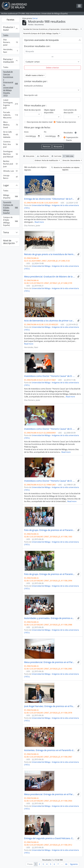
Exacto (69, 140)
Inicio (26, 132)
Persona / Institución (9, 61)
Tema (6, 232)
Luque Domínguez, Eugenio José (10, 104)
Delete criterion (52, 68)
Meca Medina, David (10, 125)
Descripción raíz (31, 95)
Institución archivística (33, 86)
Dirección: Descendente (71, 160)
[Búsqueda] (52, 51)
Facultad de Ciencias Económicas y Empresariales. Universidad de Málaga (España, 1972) (10, 84)
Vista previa (29, 156)
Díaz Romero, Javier (10, 42)
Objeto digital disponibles (49, 111)
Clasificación (43, 156)
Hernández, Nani (10, 51)
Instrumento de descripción (70, 111)
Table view (68, 156)
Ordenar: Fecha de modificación (47, 160)
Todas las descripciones (66, 122)
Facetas (10, 20)
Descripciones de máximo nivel (40, 122)
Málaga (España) (10, 196)
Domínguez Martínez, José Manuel (10, 154)
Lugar (6, 185)
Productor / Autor (9, 28)
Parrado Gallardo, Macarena (10, 115)
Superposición (72, 137)
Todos (6, 35)
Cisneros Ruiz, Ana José (10, 144)
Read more (39, 222)
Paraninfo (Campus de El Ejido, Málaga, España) (10, 208)
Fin (45, 132)
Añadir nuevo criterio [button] (34, 75)
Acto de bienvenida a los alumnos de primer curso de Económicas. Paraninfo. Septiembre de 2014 (50, 321)
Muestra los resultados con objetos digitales (65, 169)
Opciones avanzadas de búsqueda (41, 40)
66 (66, 864)
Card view (56, 156)
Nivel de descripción (9, 242)
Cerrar (35, 18)
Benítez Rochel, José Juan (10, 164)
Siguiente (74, 864)
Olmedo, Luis (10, 171)
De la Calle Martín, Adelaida (10, 135)
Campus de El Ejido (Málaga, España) (10, 221)
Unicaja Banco (10, 177)
